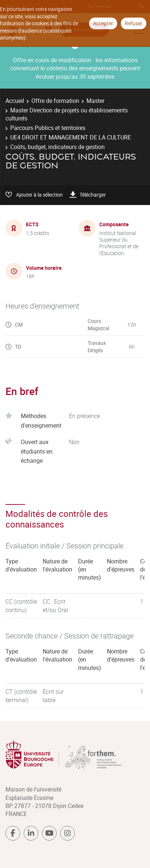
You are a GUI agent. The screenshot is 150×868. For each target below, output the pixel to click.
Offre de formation (55, 101)
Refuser (134, 23)
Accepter (103, 23)
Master (95, 101)
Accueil (15, 101)
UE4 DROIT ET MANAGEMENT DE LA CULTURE (71, 137)
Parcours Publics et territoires (48, 128)
